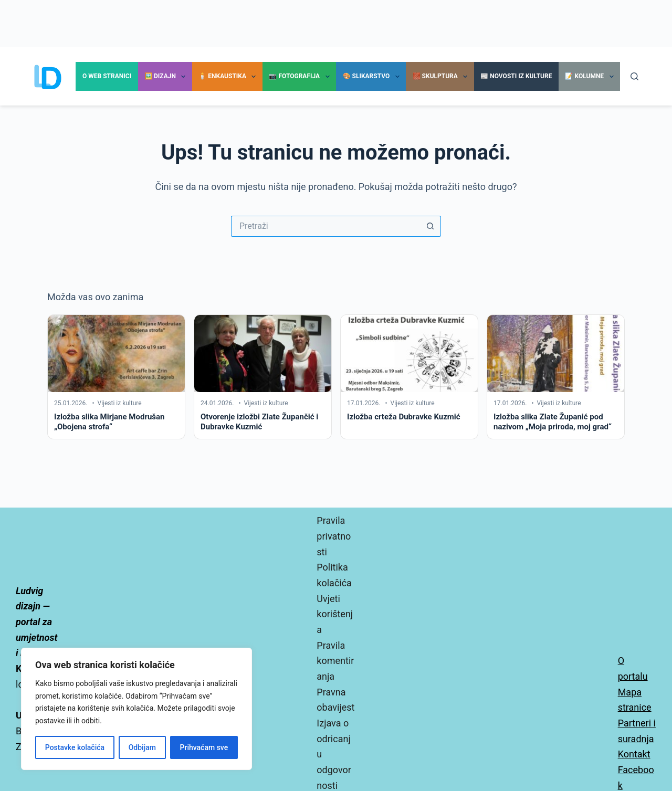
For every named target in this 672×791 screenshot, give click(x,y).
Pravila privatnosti (334, 536)
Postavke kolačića (75, 747)
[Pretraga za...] (325, 226)
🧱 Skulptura (442, 77)
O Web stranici (107, 76)
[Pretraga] (634, 76)
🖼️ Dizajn (167, 77)
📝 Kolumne (591, 77)
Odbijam (142, 747)
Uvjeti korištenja (335, 614)
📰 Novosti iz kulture (516, 76)
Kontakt (634, 754)
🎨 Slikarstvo (373, 77)
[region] (136, 709)
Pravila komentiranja (335, 661)
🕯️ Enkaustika (229, 77)
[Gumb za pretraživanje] (430, 226)
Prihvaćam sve (204, 747)
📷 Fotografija (301, 77)
